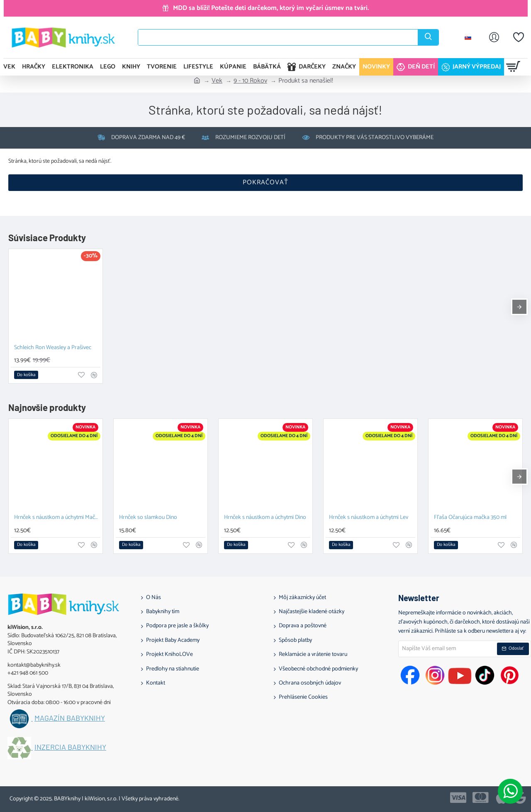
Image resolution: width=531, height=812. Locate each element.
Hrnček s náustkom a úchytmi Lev (369, 518)
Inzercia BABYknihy (70, 747)
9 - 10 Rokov (250, 81)
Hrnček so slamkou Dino (148, 518)
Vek (217, 81)
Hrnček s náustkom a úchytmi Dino (265, 518)
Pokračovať (265, 182)
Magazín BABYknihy (70, 718)
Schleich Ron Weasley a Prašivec (53, 348)
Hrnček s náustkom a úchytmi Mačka (57, 518)
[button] (26, 375)
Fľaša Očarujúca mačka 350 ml (470, 518)
